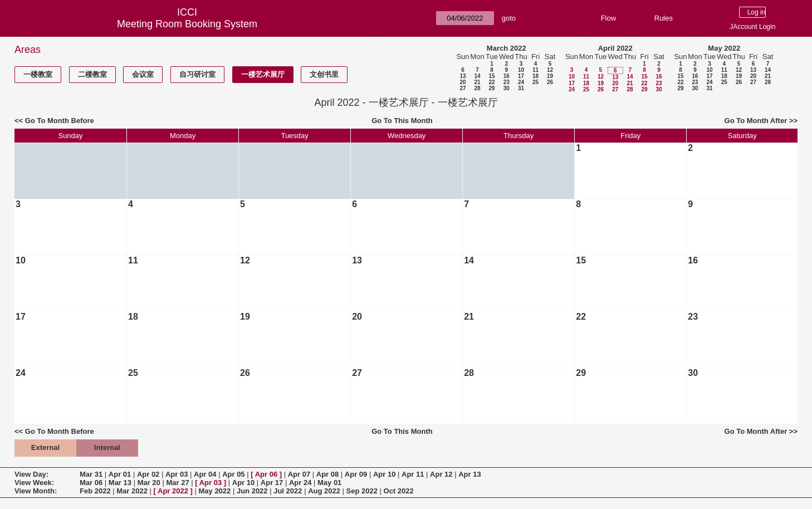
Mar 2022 (132, 491)
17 (521, 76)
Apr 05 (233, 474)
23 (507, 82)
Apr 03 (177, 474)
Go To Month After (756, 121)
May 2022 (724, 48)
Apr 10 (384, 474)
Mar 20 (149, 483)
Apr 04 (205, 474)
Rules (664, 18)
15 (491, 76)
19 (550, 76)
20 (463, 82)
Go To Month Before (60, 121)
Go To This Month (402, 121)
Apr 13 (469, 474)
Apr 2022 (173, 491)
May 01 (329, 483)
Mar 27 (177, 483)
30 (507, 88)
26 (550, 82)
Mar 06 (91, 483)
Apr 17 (272, 483)
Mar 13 (120, 483)
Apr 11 (413, 474)
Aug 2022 (324, 491)
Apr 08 (327, 474)
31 (521, 88)
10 (521, 70)
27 (463, 88)
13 (463, 76)
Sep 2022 (362, 491)
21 (477, 82)
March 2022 (507, 48)
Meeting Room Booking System (187, 24)
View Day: (31, 474)
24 (521, 82)
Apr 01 (120, 474)
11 (535, 70)
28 (477, 88)
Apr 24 (300, 483)
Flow (608, 18)
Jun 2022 (252, 491)
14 (477, 76)
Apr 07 (299, 474)
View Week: (34, 483)
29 (491, 88)
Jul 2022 (288, 491)
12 (550, 70)
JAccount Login (752, 27)
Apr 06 (266, 474)
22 (491, 82)
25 (535, 82)
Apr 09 (356, 474)
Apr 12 (441, 474)
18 (535, 76)
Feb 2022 (95, 491)
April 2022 (615, 48)
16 (507, 76)
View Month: (36, 491)
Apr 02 (148, 474)
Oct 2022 (399, 491)
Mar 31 (91, 474)
